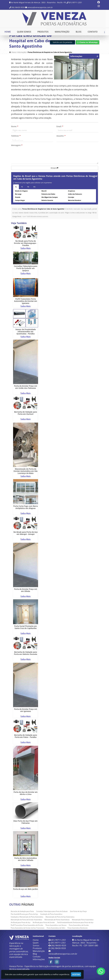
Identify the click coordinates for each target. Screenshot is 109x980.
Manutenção (62, 32)
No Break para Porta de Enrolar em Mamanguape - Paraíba (26, 243)
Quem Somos (24, 32)
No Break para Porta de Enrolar (44, 922)
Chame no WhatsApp (87, 42)
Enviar (55, 168)
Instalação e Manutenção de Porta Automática (27, 917)
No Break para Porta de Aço (21, 922)
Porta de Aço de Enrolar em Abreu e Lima (26, 793)
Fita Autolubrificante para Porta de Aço (24, 914)
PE (22, 187)
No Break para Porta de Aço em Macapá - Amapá (26, 533)
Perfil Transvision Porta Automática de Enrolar (27, 925)
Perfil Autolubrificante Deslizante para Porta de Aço (75, 922)
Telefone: (16, 136)
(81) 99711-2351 (75, 2)
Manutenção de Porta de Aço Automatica (60, 917)
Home (8, 32)
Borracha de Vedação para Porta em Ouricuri (26, 413)
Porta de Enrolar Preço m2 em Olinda (26, 590)
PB (28, 187)
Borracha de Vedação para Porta (22, 911)
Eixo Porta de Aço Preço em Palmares (26, 822)
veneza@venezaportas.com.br (40, 7)
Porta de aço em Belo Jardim (26, 889)
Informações (39, 959)
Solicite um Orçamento (62, 42)
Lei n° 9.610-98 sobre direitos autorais (35, 216)
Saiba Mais (26, 248)
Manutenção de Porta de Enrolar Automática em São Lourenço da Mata (26, 471)
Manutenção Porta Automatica (83, 920)
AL (16, 187)
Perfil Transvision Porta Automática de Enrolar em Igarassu (26, 301)
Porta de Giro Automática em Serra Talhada (26, 859)
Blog (79, 32)
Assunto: (61, 136)
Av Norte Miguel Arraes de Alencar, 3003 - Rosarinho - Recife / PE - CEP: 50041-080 (86, 943)
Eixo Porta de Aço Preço (78, 911)
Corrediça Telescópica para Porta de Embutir (52, 911)
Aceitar (76, 974)
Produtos (43, 32)
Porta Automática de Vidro (56, 928)
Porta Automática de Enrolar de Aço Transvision (28, 928)
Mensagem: (17, 145)
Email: (60, 126)
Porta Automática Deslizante (78, 928)
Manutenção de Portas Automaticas (57, 920)
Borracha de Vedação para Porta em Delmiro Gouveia (26, 653)
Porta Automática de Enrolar (79, 925)
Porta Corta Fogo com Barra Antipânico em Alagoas (26, 507)
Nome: (15, 126)
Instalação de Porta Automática (51, 914)
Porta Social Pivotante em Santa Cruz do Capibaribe (26, 627)
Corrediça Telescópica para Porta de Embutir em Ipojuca (26, 268)
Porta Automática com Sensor (56, 925)
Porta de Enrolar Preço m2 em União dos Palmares (26, 387)
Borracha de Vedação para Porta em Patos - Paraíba (26, 736)
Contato (93, 32)
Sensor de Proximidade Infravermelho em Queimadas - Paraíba (26, 332)
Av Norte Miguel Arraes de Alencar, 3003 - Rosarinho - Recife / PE (39, 2)
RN (34, 187)
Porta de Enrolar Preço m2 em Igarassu (26, 710)
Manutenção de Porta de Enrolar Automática (26, 920)
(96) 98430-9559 (18, 7)
